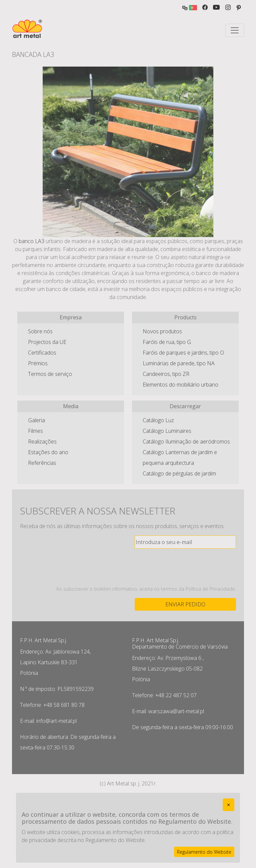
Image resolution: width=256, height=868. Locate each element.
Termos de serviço (50, 374)
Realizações (42, 441)
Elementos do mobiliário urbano (180, 385)
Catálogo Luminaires (167, 431)
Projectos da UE (47, 342)
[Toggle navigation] (235, 30)
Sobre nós (40, 331)
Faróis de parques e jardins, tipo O (183, 353)
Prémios (38, 363)
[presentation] (185, 567)
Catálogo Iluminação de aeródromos (186, 441)
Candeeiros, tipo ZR (166, 374)
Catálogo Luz (158, 420)
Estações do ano (48, 452)
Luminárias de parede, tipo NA (179, 363)
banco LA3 (31, 241)
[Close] (228, 805)
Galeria (36, 420)
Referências (42, 463)
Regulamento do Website (204, 852)
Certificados (42, 353)
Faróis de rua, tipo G (167, 342)
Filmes (35, 431)
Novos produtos (162, 331)
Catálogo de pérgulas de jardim (179, 473)
